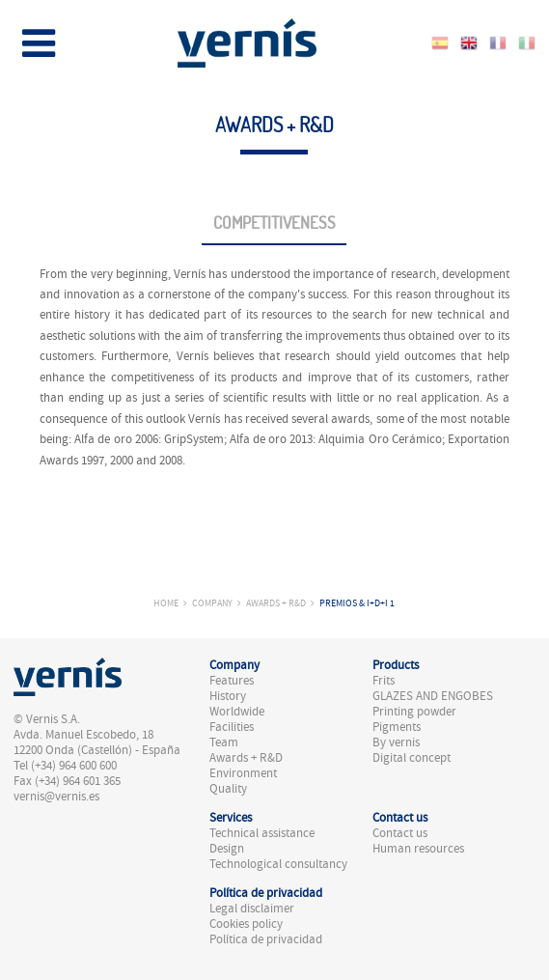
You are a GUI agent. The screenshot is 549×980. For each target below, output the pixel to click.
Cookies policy (246, 924)
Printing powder (414, 712)
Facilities (232, 727)
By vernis (396, 742)
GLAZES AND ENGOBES (433, 696)
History (228, 696)
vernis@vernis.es (56, 797)
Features (232, 681)
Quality (228, 789)
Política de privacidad (266, 939)
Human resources (418, 849)
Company (212, 603)
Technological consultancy (278, 864)
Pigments (397, 727)
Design (227, 849)
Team (224, 742)
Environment (243, 773)
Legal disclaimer (252, 909)
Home (166, 603)
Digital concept (412, 758)
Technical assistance (262, 833)
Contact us (400, 833)
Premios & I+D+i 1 (357, 603)
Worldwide (237, 712)
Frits (384, 681)
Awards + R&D (276, 603)
